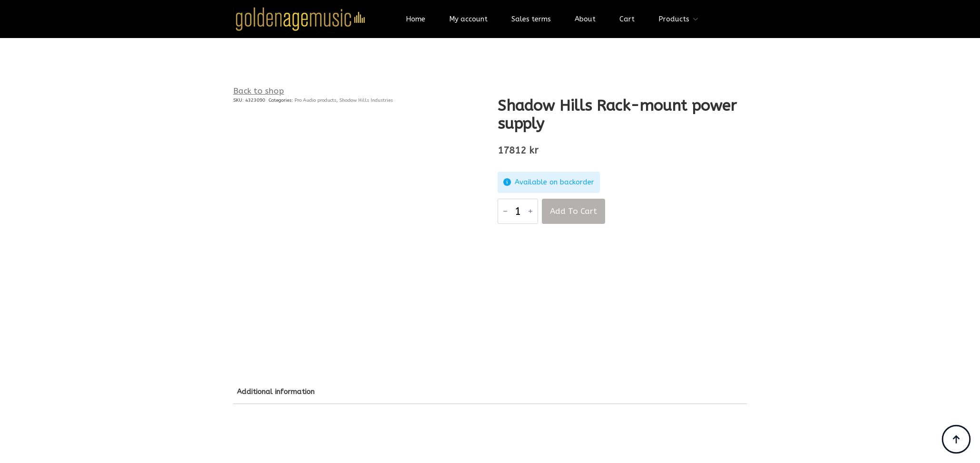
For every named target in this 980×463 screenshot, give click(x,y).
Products (674, 19)
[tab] (276, 392)
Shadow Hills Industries (366, 100)
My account (468, 19)
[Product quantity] (518, 211)
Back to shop (259, 91)
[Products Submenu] (698, 19)
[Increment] (530, 211)
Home (416, 19)
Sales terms (531, 19)
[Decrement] (505, 211)
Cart (627, 19)
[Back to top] (956, 439)
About (585, 19)
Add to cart (573, 211)
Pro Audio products (315, 100)
